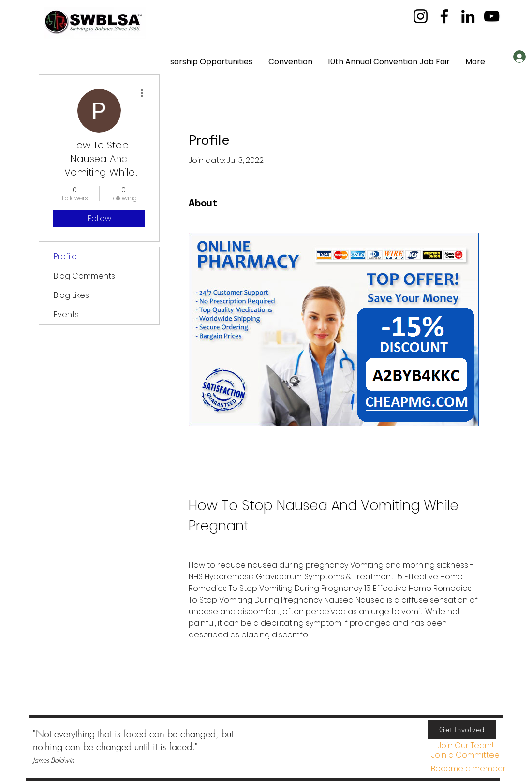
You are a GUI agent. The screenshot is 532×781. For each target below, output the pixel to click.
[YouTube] (492, 16)
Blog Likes (71, 295)
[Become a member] (468, 769)
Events (66, 315)
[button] (465, 756)
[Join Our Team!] (465, 746)
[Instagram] (421, 16)
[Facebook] (444, 16)
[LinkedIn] (468, 16)
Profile (65, 257)
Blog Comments (84, 276)
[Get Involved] (462, 730)
